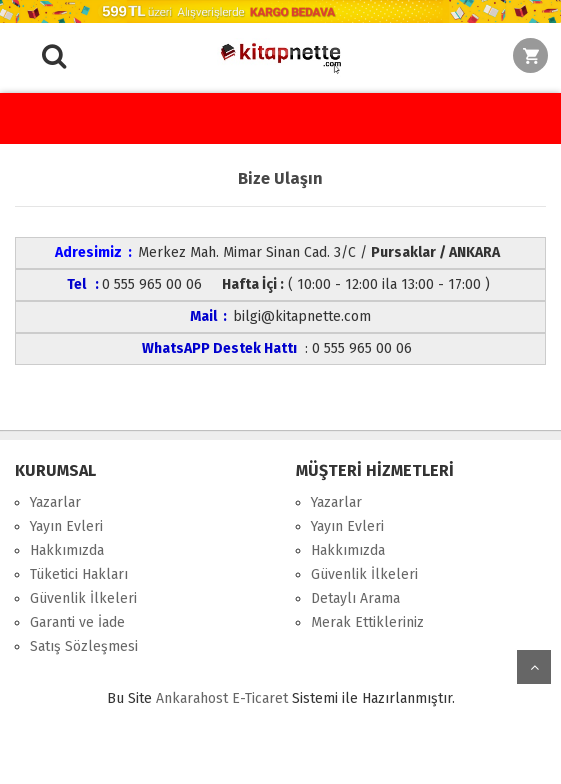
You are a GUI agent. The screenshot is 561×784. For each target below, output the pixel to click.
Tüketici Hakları (79, 574)
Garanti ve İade (77, 622)
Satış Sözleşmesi (84, 646)
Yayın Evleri (66, 526)
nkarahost (194, 698)
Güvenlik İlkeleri (83, 598)
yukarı (534, 667)
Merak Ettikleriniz (367, 622)
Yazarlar (55, 502)
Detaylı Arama (355, 598)
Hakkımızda (67, 550)
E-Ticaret (260, 698)
